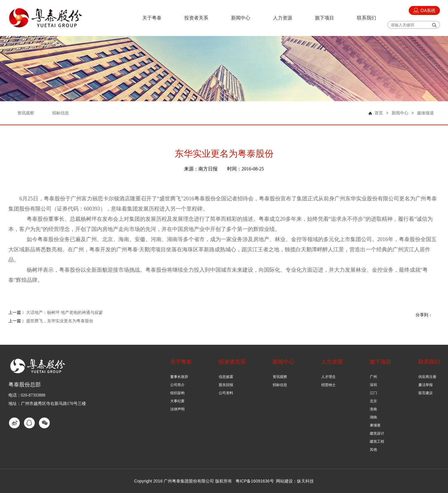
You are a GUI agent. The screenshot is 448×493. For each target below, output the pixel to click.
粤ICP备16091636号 (255, 481)
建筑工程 (377, 441)
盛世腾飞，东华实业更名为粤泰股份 (60, 321)
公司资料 (226, 393)
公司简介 (177, 385)
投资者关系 (196, 18)
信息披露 (226, 377)
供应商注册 (427, 377)
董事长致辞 (179, 377)
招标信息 (280, 385)
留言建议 (426, 393)
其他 (373, 450)
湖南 (373, 417)
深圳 (373, 385)
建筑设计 (377, 433)
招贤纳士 (328, 385)
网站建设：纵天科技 (295, 481)
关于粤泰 (152, 18)
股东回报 (226, 385)
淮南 (373, 409)
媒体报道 (426, 113)
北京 (373, 401)
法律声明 (177, 409)
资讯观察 (280, 377)
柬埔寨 (375, 425)
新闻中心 (241, 18)
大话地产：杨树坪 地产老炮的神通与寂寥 (64, 313)
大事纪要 (177, 401)
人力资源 (283, 18)
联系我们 (366, 18)
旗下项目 (325, 18)
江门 (373, 393)
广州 (373, 377)
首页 (379, 113)
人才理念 (328, 377)
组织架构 (177, 393)
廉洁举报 (426, 385)
